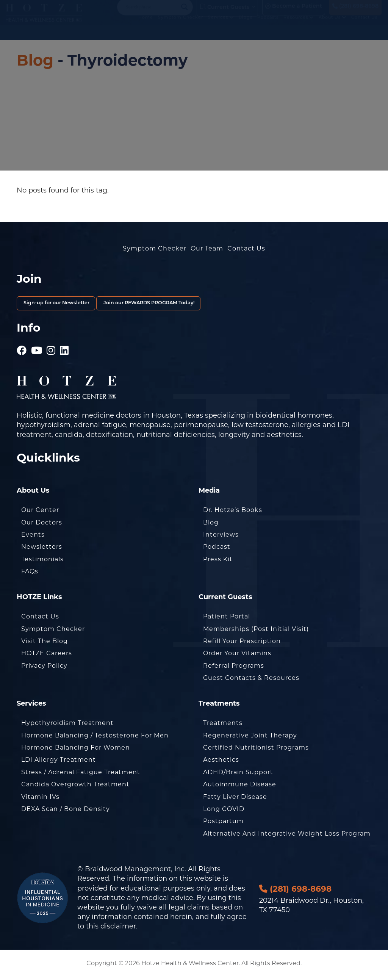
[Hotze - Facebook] (22, 351)
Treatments (223, 726)
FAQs (30, 574)
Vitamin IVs (40, 800)
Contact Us (368, 30)
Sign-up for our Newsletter (74, 305)
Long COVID (224, 812)
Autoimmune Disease (240, 787)
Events (33, 538)
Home (150, 30)
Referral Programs (234, 669)
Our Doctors (42, 525)
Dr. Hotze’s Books (233, 513)
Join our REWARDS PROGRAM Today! (208, 305)
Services (225, 30)
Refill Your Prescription (242, 644)
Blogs (250, 30)
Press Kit (218, 562)
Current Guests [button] (225, 13)
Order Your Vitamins (237, 657)
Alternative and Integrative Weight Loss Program (287, 837)
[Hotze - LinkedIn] (64, 351)
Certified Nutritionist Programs (256, 751)
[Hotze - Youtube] (37, 351)
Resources (303, 30)
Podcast (217, 550)
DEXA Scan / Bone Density (66, 812)
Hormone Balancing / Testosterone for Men (95, 738)
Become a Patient (294, 12)
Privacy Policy (44, 669)
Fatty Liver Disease (235, 800)
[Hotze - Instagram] (51, 351)
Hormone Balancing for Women (76, 751)
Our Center (40, 513)
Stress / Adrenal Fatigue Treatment (81, 775)
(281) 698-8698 (355, 12)
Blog (35, 60)
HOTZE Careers (47, 657)
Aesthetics (221, 763)
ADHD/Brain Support (238, 775)
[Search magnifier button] (185, 13)
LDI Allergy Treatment (59, 763)
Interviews (221, 538)
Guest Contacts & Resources (251, 681)
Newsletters (42, 550)
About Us (337, 30)
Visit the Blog (45, 644)
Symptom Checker (185, 30)
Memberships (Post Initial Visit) (256, 632)
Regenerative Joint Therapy (250, 738)
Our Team (207, 248)
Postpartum (223, 824)
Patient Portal (227, 619)
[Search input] (152, 13)
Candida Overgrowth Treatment (75, 787)
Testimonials (42, 562)
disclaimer (118, 930)
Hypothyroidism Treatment (67, 726)
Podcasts (272, 30)
